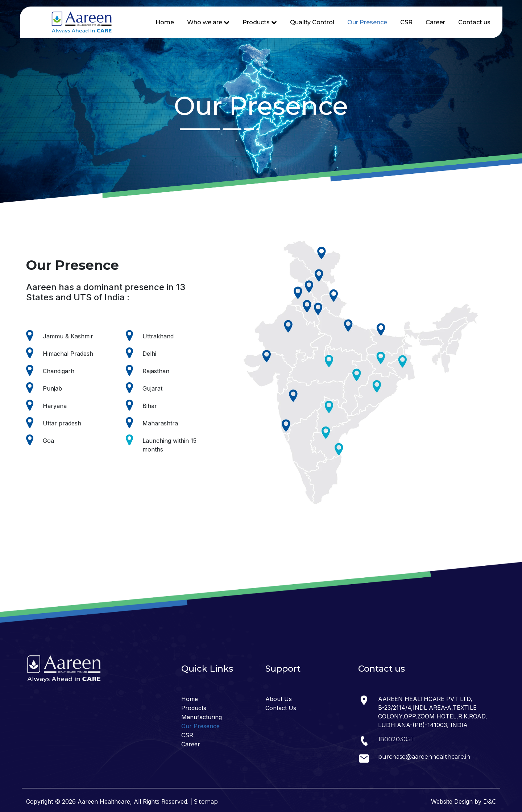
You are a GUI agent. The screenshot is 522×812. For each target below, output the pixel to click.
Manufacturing (202, 717)
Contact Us (281, 708)
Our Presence (367, 22)
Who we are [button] (208, 22)
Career (435, 22)
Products (194, 708)
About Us (279, 699)
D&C (490, 802)
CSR (406, 22)
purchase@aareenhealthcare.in (424, 757)
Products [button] (260, 22)
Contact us (474, 22)
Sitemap (206, 802)
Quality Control (312, 22)
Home (165, 22)
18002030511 (397, 739)
